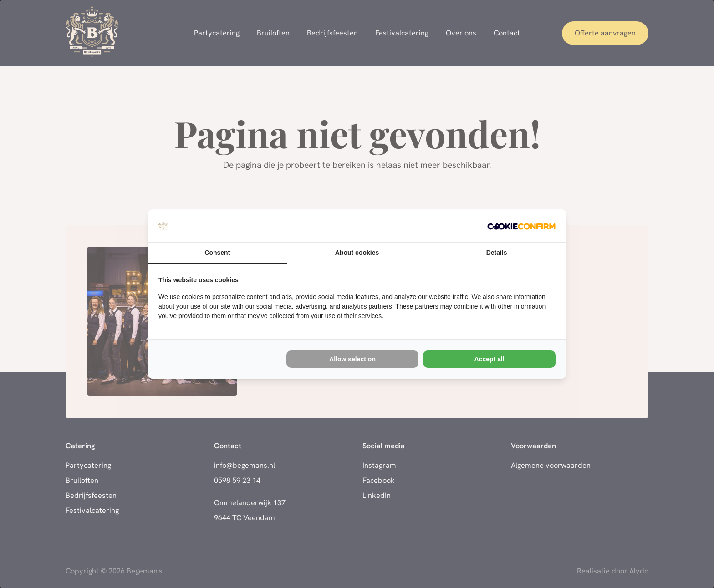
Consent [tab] (217, 253)
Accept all (490, 359)
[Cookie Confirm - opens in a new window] (521, 226)
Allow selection (352, 359)
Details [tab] (497, 253)
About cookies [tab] (357, 253)
